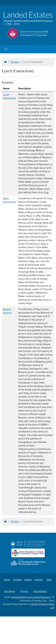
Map (49, 580)
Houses (38, 580)
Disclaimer (10, 591)
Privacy (24, 591)
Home (7, 580)
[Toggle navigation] (6, 49)
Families (15, 62)
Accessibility (40, 591)
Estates (28, 580)
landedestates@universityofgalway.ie (31, 597)
